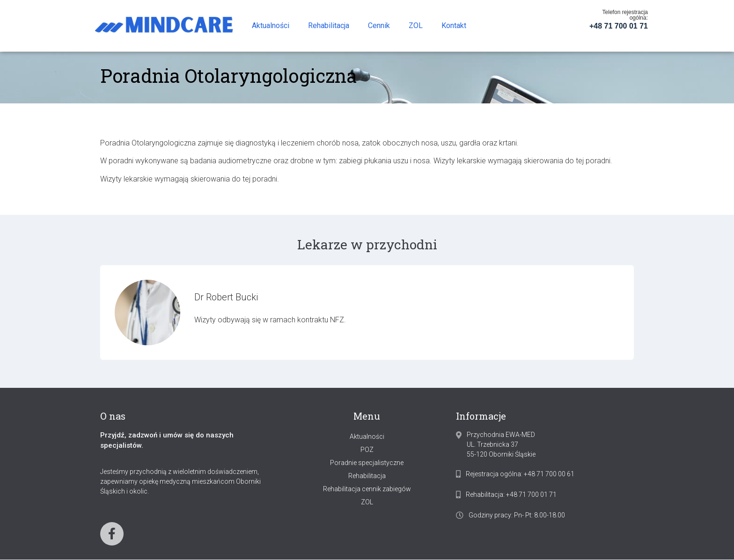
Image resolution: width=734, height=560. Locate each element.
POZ (367, 450)
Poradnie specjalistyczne (367, 463)
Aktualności (271, 25)
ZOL (416, 25)
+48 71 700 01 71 (619, 26)
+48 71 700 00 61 (549, 474)
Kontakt (454, 25)
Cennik (379, 25)
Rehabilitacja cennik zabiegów (367, 489)
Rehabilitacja (329, 25)
